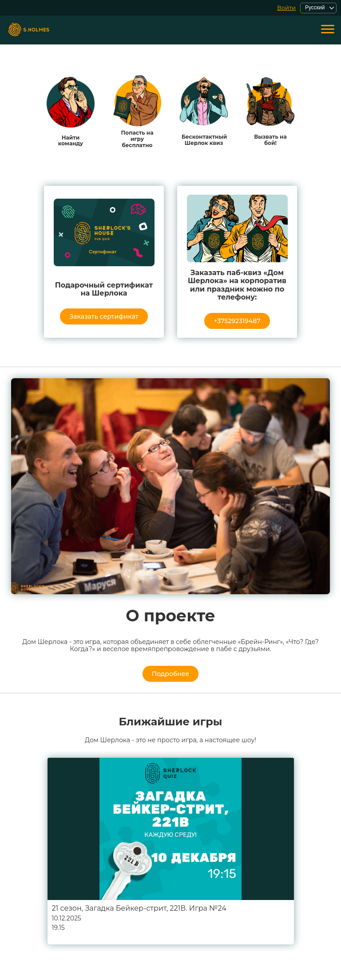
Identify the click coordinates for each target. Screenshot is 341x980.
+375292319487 (237, 321)
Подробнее (171, 674)
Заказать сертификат (104, 316)
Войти (286, 8)
